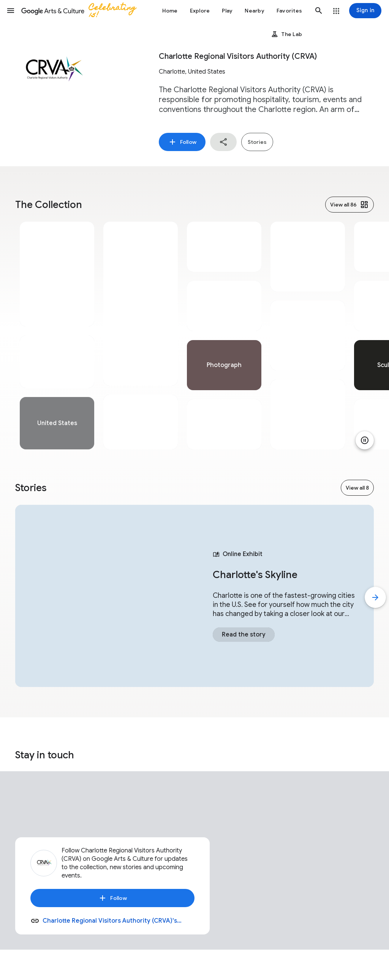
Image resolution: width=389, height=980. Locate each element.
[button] (11, 11)
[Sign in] (365, 11)
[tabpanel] (57, 336)
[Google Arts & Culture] (82, 11)
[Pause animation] (365, 440)
